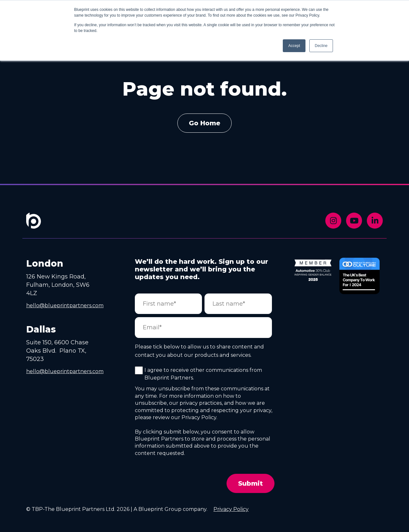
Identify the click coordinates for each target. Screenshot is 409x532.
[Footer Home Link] (34, 225)
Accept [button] (294, 46)
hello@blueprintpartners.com (65, 305)
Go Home (204, 123)
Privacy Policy (231, 509)
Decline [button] (321, 46)
